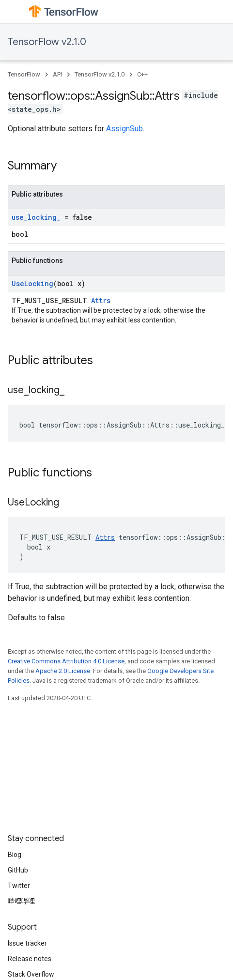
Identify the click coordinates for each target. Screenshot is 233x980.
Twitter (19, 886)
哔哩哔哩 (21, 901)
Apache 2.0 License (63, 671)
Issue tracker (27, 943)
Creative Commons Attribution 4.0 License (66, 661)
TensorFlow (24, 74)
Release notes (30, 959)
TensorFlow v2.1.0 (47, 42)
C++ (142, 74)
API (57, 74)
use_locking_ (36, 217)
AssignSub (124, 129)
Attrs (101, 300)
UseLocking (32, 283)
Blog (15, 855)
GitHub (18, 870)
